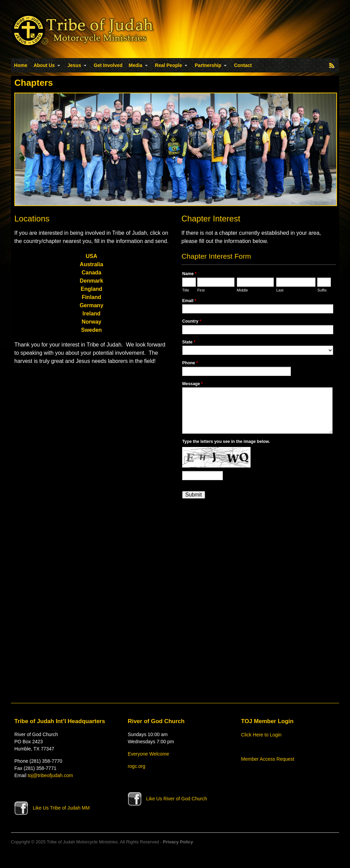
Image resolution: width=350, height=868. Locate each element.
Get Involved (108, 65)
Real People (168, 65)
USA (92, 256)
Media (136, 65)
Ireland (91, 314)
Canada (92, 273)
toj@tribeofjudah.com (50, 775)
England (91, 289)
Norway (92, 322)
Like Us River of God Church (167, 799)
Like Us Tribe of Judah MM (52, 808)
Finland (91, 297)
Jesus (75, 65)
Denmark (91, 281)
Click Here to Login (261, 735)
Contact (243, 65)
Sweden (91, 330)
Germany (91, 305)
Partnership (208, 65)
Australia (91, 264)
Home (21, 65)
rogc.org (137, 766)
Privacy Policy (178, 842)
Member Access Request (268, 759)
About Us (44, 65)
